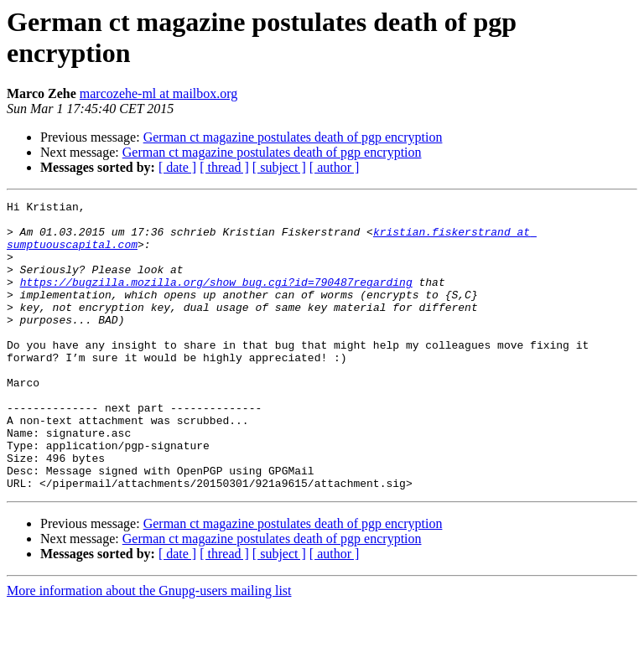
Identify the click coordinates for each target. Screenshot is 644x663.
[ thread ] (224, 167)
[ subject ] (279, 167)
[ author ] (335, 167)
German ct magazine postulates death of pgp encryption (293, 137)
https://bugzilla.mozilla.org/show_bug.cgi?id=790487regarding (216, 299)
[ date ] (177, 167)
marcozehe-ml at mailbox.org (159, 93)
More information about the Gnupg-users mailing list (149, 648)
